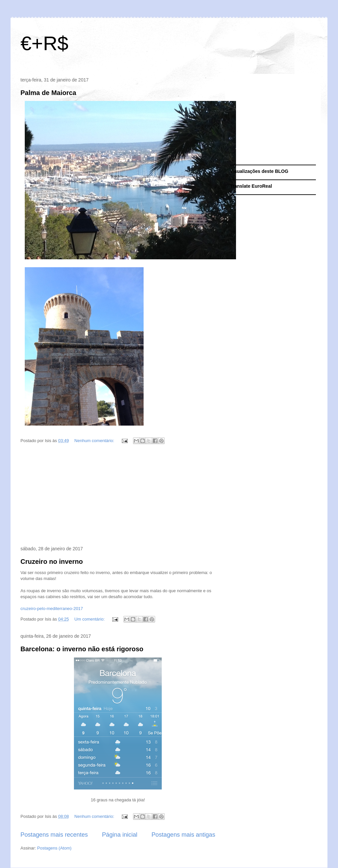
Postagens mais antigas (183, 835)
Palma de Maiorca (48, 93)
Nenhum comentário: (95, 441)
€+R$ (44, 43)
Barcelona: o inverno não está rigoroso (82, 649)
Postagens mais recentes (54, 835)
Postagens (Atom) (54, 848)
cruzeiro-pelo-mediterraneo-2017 (52, 609)
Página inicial (120, 835)
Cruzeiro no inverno (52, 562)
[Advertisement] (118, 496)
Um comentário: (90, 619)
